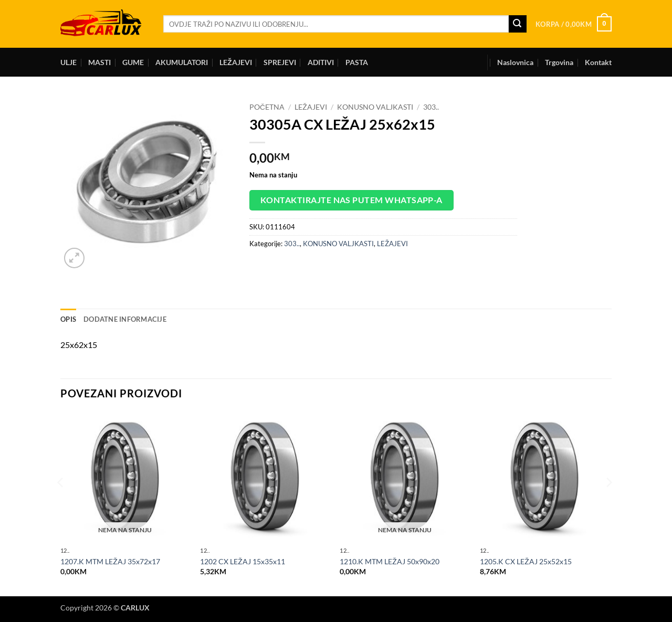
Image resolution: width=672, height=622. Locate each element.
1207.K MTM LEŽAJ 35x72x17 (110, 561)
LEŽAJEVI (236, 62)
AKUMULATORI (182, 62)
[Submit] (518, 24)
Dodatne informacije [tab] (125, 319)
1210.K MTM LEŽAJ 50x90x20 (390, 561)
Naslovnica (515, 62)
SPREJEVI (280, 62)
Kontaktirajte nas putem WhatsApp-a (351, 200)
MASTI (99, 62)
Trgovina (559, 62)
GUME (133, 62)
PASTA (357, 62)
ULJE (69, 62)
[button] (574, 24)
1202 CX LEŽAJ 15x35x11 (243, 561)
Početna (267, 107)
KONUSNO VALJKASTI (375, 107)
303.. (431, 107)
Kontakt (598, 62)
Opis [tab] (68, 319)
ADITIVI (321, 62)
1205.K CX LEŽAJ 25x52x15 (526, 561)
